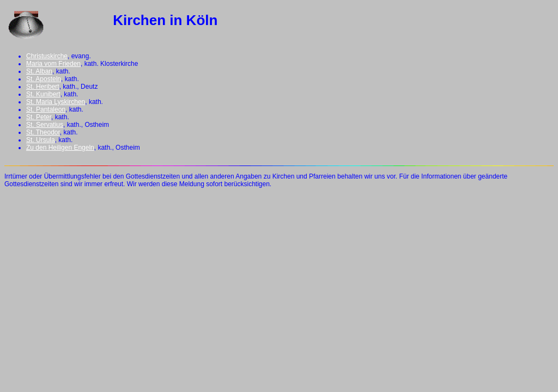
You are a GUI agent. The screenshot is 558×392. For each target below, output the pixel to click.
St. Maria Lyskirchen (56, 102)
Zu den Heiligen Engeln (60, 148)
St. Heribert (43, 87)
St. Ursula (41, 140)
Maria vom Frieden (53, 64)
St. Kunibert (43, 94)
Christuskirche (47, 56)
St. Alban (39, 71)
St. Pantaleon (46, 109)
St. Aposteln (44, 79)
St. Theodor (43, 132)
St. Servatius (45, 125)
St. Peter (39, 117)
